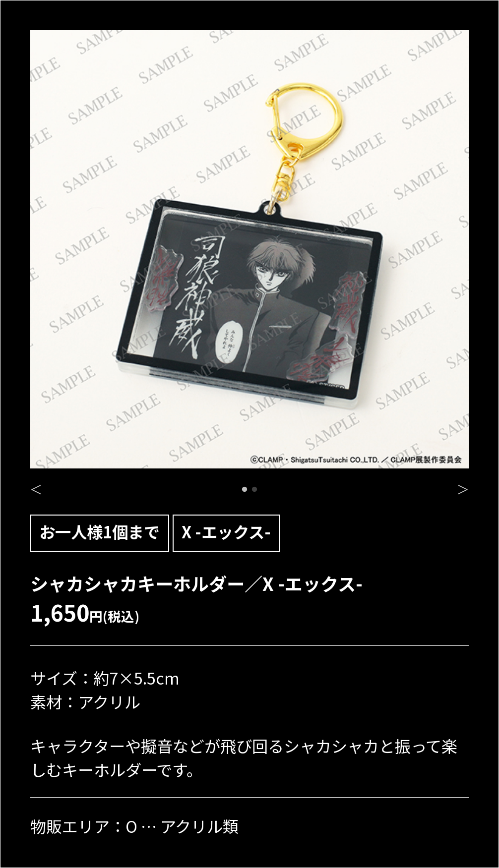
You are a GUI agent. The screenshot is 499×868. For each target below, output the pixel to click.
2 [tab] (254, 490)
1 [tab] (245, 490)
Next (463, 487)
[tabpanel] (249, 249)
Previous (36, 487)
